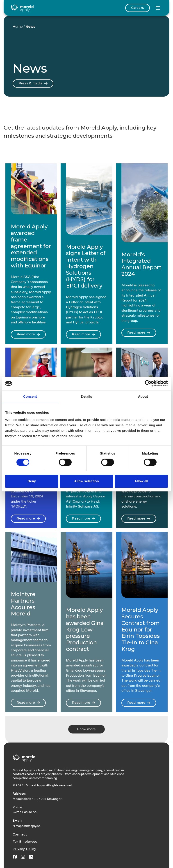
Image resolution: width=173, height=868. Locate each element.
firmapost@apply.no (27, 826)
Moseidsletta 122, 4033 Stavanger (38, 799)
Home (18, 27)
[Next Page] (86, 729)
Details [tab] (86, 396)
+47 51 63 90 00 (25, 812)
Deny (32, 481)
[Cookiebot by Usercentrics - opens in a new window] (148, 383)
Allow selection (86, 481)
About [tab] (143, 396)
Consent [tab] (30, 396)
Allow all (141, 481)
